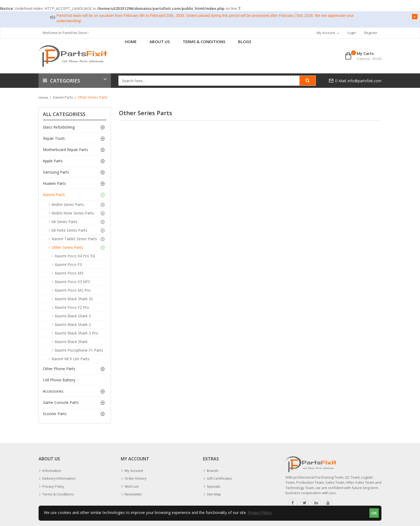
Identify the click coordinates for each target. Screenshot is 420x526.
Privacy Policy (260, 512)
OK (374, 513)
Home (43, 97)
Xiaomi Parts (63, 97)
